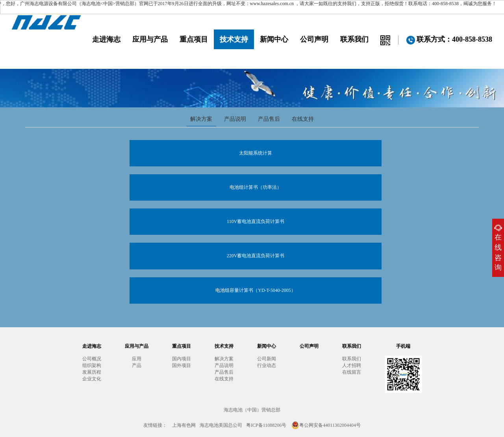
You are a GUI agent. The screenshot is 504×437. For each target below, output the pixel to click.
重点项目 (194, 39)
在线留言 (352, 372)
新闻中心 (274, 39)
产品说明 (235, 119)
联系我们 (354, 39)
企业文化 (92, 379)
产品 (137, 365)
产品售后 (269, 119)
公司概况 (92, 359)
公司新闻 (267, 359)
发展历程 (92, 372)
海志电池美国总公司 (221, 425)
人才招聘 (352, 365)
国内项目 (182, 359)
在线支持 (303, 119)
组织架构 (92, 365)
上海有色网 (184, 425)
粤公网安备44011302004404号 (326, 425)
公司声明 (314, 39)
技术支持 (234, 39)
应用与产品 (150, 39)
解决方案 (201, 119)
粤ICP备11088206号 (266, 425)
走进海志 (106, 39)
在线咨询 (498, 248)
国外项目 (182, 365)
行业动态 (267, 365)
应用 (137, 359)
